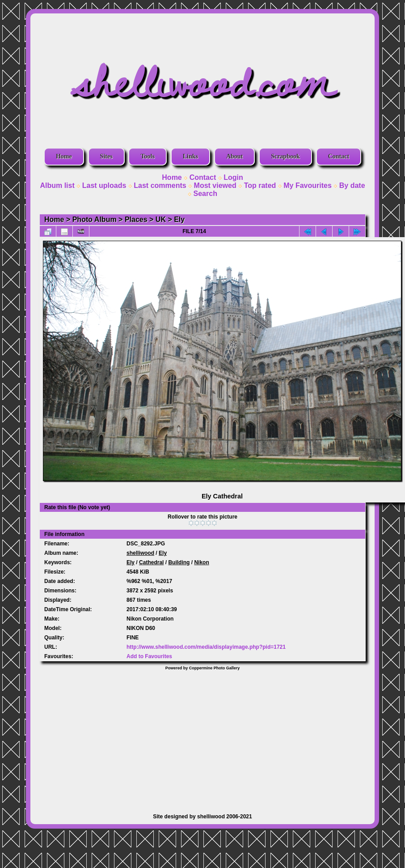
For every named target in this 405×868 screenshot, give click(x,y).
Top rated (260, 185)
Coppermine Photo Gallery (215, 668)
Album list (57, 185)
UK (161, 219)
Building (179, 562)
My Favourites (308, 185)
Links (190, 156)
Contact (339, 156)
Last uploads (104, 185)
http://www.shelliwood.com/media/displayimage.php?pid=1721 (206, 647)
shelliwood (140, 553)
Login (233, 177)
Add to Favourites (149, 656)
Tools (147, 156)
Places (136, 219)
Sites (106, 156)
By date (352, 185)
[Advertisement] (202, 737)
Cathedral (151, 562)
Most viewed (215, 185)
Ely (179, 219)
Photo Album (95, 219)
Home (64, 156)
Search (205, 194)
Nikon (201, 562)
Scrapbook (285, 156)
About (234, 156)
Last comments (160, 185)
